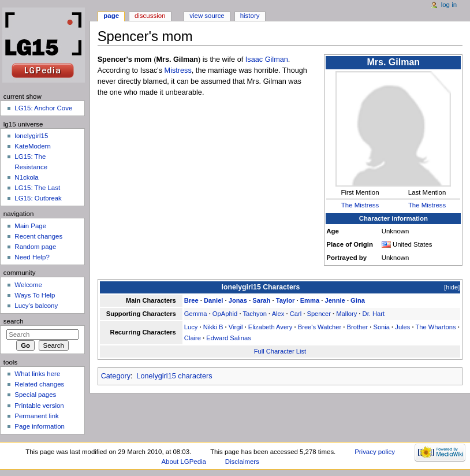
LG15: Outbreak (38, 198)
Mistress (178, 70)
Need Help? (32, 257)
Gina (358, 300)
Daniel (213, 300)
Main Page (30, 226)
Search (14, 321)
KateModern (32, 146)
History (250, 16)
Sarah (261, 300)
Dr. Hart (374, 314)
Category (116, 376)
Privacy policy (375, 452)
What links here (37, 374)
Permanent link (36, 416)
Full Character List (280, 351)
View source (207, 16)
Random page (35, 247)
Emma (310, 300)
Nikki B (213, 327)
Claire (193, 338)
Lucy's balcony (36, 306)
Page (111, 16)
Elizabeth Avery (271, 327)
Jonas (238, 300)
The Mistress (360, 205)
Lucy (191, 327)
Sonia (381, 327)
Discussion (150, 16)
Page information (40, 426)
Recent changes (38, 236)
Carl (296, 314)
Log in (449, 5)
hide (452, 287)
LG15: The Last (37, 188)
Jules (402, 327)
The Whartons (435, 327)
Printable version (39, 406)
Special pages (35, 395)
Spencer (319, 314)
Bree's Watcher (320, 327)
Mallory (346, 314)
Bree (191, 300)
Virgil (236, 327)
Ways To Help (35, 295)
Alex (278, 314)
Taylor (286, 300)
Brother (358, 327)
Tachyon (255, 314)
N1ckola (26, 177)
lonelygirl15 (31, 136)
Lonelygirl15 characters (174, 376)
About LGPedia (183, 462)
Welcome (28, 285)
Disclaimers (242, 462)
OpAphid (225, 314)
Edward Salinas (229, 338)
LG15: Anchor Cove (43, 108)
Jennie (335, 300)
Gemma (196, 314)
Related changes (39, 384)
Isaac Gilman (267, 59)
